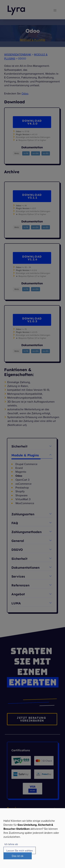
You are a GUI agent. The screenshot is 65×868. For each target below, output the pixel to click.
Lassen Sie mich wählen (20, 851)
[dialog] (32, 838)
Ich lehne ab (11, 844)
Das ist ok (18, 856)
